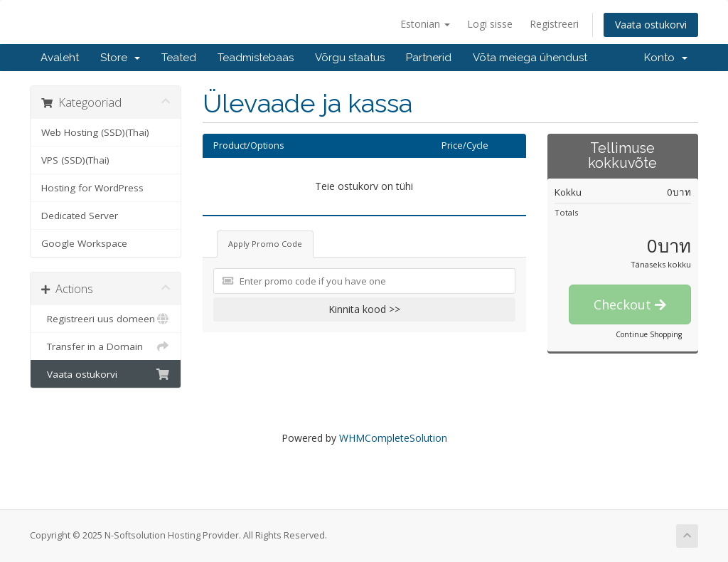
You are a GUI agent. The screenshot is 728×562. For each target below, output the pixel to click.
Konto (666, 58)
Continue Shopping (649, 334)
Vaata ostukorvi (651, 25)
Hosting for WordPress (92, 188)
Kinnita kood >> (364, 309)
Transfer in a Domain (106, 346)
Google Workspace (84, 243)
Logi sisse (490, 24)
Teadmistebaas (256, 58)
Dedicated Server (80, 216)
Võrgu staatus (350, 58)
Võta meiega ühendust (530, 58)
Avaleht (60, 58)
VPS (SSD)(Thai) (75, 160)
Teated (179, 58)
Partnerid (429, 58)
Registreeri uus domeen (106, 319)
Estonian (425, 24)
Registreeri (554, 24)
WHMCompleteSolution (393, 438)
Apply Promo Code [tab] (265, 244)
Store (120, 58)
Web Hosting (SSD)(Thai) (95, 132)
